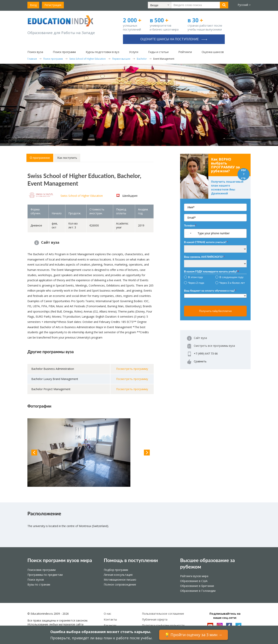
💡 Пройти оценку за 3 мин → (194, 635)
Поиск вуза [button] (35, 52)
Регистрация (53, 5)
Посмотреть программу (132, 369)
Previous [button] (34, 453)
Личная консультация (118, 575)
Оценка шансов (213, 52)
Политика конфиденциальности (163, 625)
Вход (33, 5)
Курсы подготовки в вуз (102, 52)
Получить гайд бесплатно (215, 311)
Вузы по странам (39, 584)
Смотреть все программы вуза (214, 346)
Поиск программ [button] (64, 52)
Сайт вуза (50, 242)
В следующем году (232, 277)
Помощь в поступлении (131, 560)
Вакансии (110, 625)
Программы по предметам (45, 575)
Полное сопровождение (120, 584)
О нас (107, 614)
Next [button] (147, 453)
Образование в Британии (197, 586)
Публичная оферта (155, 619)
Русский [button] (244, 5)
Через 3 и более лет (232, 283)
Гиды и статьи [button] (158, 52)
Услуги (134, 52)
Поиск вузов (36, 580)
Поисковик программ (42, 570)
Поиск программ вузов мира (60, 560)
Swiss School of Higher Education (82, 196)
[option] (91, 453)
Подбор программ (116, 570)
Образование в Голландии (198, 591)
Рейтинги (185, 52)
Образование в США (194, 581)
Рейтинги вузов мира (194, 576)
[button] (160, 5)
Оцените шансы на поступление (174, 39)
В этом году (196, 277)
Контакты (110, 619)
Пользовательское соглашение (163, 614)
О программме (40, 158)
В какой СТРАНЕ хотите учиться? (206, 242)
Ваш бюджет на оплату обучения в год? (210, 291)
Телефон (190, 225)
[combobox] (190, 233)
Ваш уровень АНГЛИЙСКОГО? (204, 257)
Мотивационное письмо (120, 580)
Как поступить (67, 158)
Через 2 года (196, 283)
